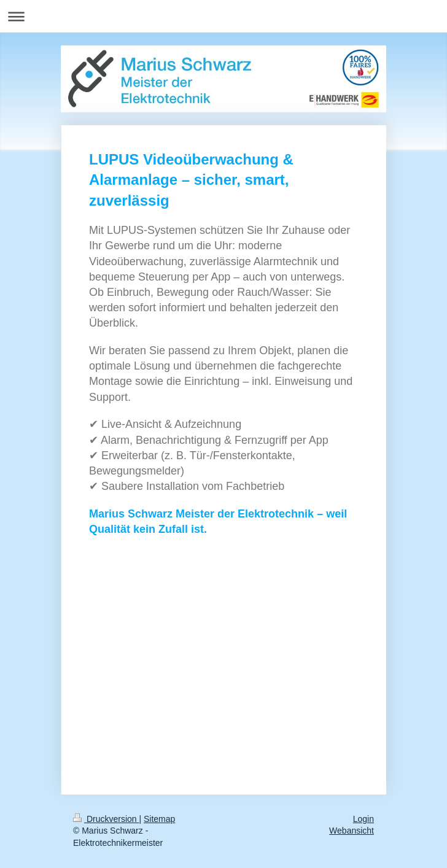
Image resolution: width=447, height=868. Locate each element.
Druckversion (106, 819)
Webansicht (352, 831)
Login (363, 819)
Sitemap (159, 819)
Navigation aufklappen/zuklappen (223, 16)
